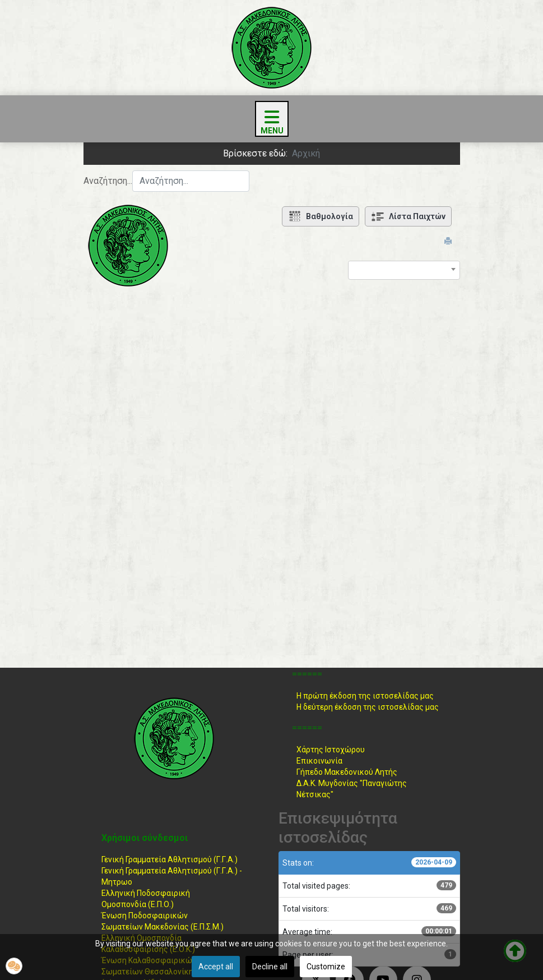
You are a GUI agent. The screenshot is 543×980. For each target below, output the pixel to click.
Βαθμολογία (321, 216)
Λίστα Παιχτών (408, 216)
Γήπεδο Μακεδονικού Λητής (347, 772)
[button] (14, 966)
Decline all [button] (270, 967)
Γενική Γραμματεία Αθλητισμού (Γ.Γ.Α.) (170, 859)
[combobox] (191, 181)
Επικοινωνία (319, 761)
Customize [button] (326, 967)
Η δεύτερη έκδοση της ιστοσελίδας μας (368, 707)
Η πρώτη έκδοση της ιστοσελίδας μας (365, 696)
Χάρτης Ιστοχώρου (331, 750)
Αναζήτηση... (108, 181)
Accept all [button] (216, 967)
